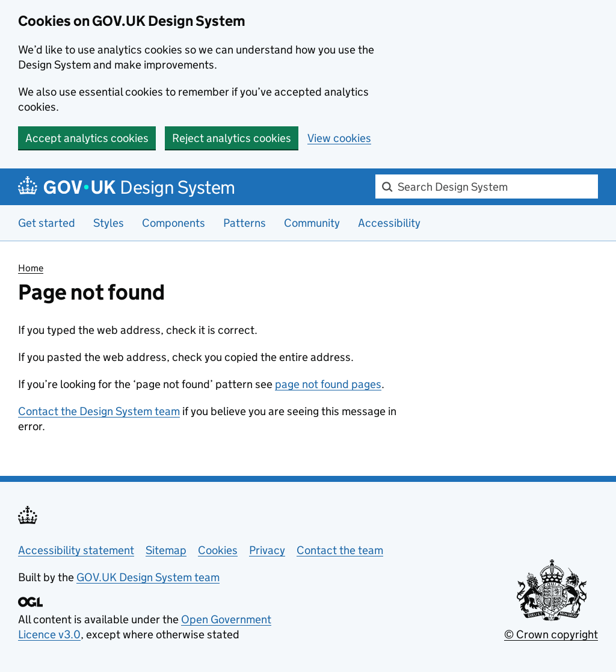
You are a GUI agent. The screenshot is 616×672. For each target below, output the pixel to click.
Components (174, 223)
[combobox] (487, 186)
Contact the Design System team (99, 411)
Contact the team (340, 550)
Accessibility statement (76, 550)
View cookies (339, 138)
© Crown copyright (551, 634)
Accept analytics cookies (87, 138)
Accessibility (389, 223)
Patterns (245, 223)
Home (31, 268)
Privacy (267, 550)
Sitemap (166, 550)
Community (312, 223)
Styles (109, 223)
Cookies (218, 550)
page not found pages (328, 384)
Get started (47, 223)
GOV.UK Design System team (148, 577)
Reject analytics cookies (232, 138)
